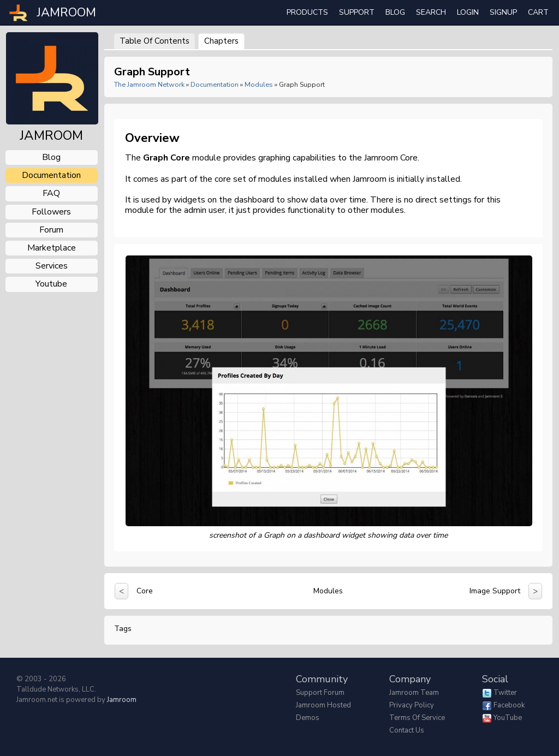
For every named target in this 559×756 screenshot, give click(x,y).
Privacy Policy (412, 705)
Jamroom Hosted (323, 705)
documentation (51, 175)
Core (145, 591)
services (52, 266)
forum (51, 230)
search (431, 12)
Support (357, 12)
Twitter (505, 693)
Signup (503, 12)
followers (51, 212)
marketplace (52, 248)
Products (307, 12)
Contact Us (407, 730)
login (468, 12)
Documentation (215, 84)
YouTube (508, 718)
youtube (51, 284)
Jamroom (122, 700)
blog (51, 157)
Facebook (509, 705)
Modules (259, 84)
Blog (395, 12)
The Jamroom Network (149, 84)
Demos (308, 718)
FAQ (51, 193)
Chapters (221, 41)
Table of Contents (154, 41)
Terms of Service (417, 718)
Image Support (495, 591)
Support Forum (320, 693)
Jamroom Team (414, 693)
